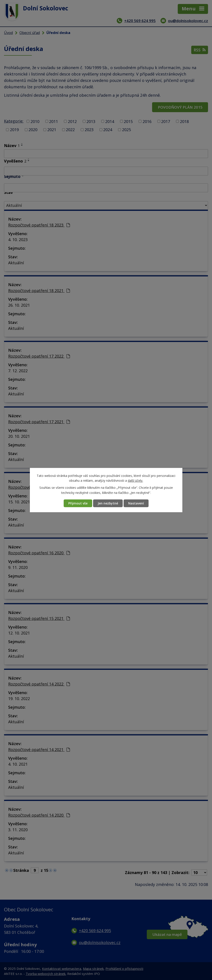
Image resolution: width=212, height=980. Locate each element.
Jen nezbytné (108, 503)
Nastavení (136, 503)
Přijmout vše (78, 503)
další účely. (135, 481)
